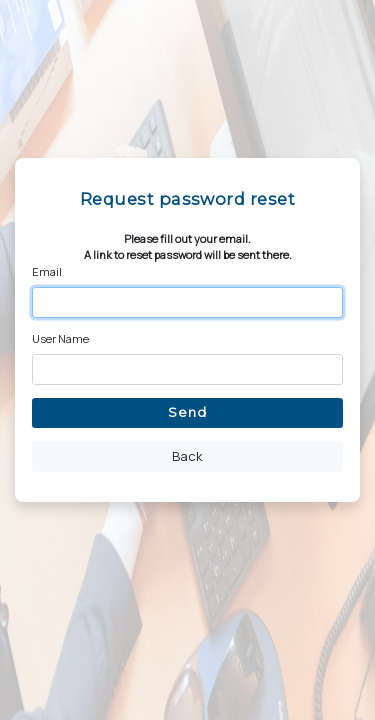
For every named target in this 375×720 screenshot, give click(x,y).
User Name (60, 338)
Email (47, 271)
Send (187, 412)
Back (187, 456)
